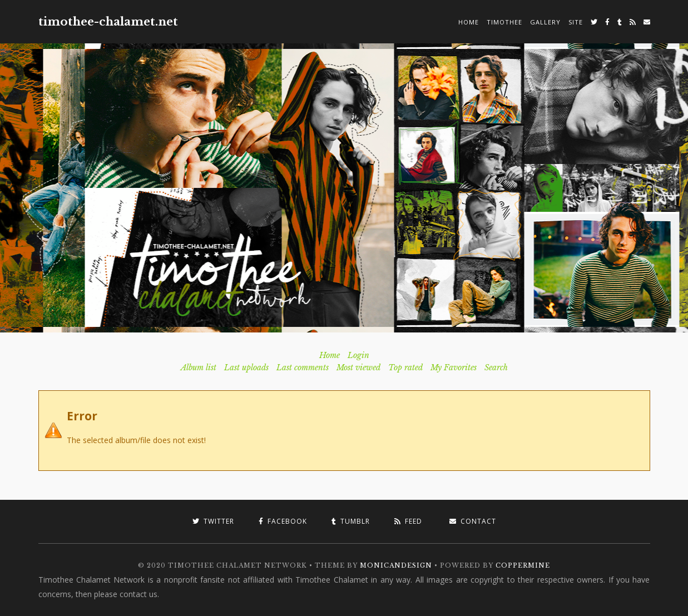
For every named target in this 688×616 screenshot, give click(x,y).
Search (496, 367)
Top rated (405, 367)
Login (358, 355)
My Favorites (454, 367)
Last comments (303, 367)
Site (576, 22)
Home (469, 22)
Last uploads (246, 367)
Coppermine (523, 565)
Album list (199, 367)
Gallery (545, 22)
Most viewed (358, 367)
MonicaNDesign (396, 565)
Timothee (504, 22)
